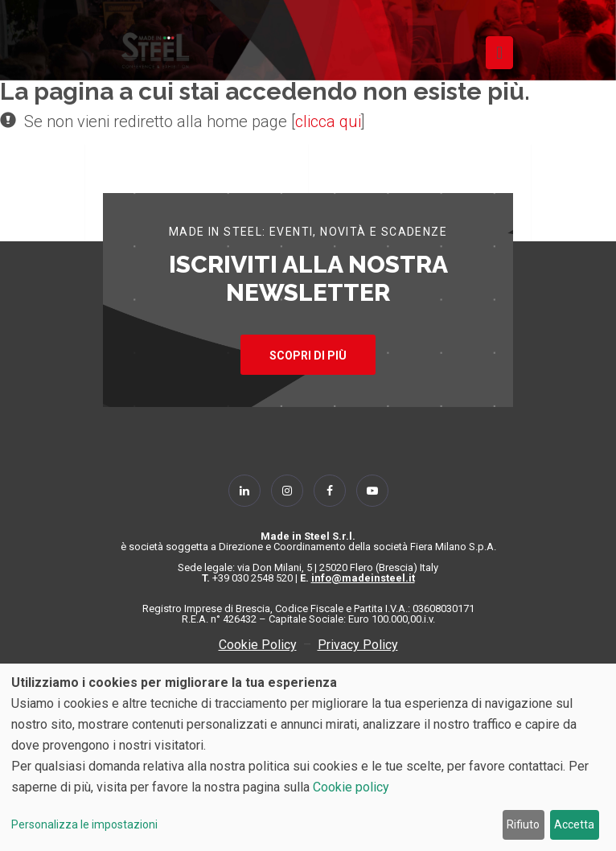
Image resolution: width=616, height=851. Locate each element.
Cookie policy (351, 787)
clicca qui (328, 121)
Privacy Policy (358, 645)
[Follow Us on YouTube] (372, 491)
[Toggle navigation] (499, 53)
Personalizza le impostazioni (84, 824)
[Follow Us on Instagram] (287, 491)
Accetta (574, 824)
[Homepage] (155, 50)
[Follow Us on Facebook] (330, 491)
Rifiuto (523, 824)
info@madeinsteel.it (363, 578)
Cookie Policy (258, 645)
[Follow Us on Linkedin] (244, 491)
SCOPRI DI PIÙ (308, 356)
